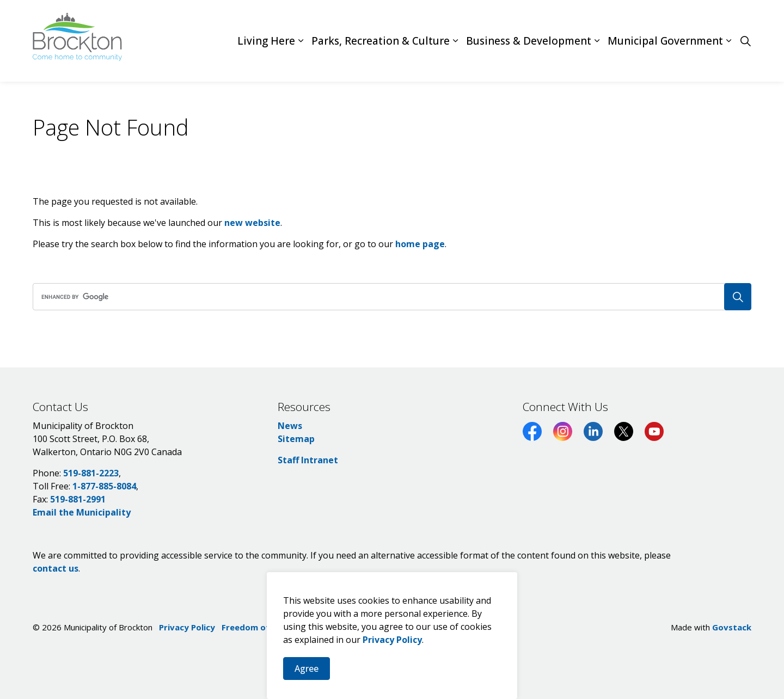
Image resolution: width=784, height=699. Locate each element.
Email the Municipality (82, 512)
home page (420, 244)
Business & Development (529, 41)
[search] (388, 297)
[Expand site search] (745, 41)
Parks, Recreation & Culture (381, 41)
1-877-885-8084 (104, 486)
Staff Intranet (308, 460)
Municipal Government (665, 41)
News (290, 426)
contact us (56, 568)
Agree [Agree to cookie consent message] (307, 682)
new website (252, 223)
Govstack (732, 627)
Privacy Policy (392, 653)
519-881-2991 (78, 499)
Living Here (266, 41)
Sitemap (296, 439)
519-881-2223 (91, 473)
